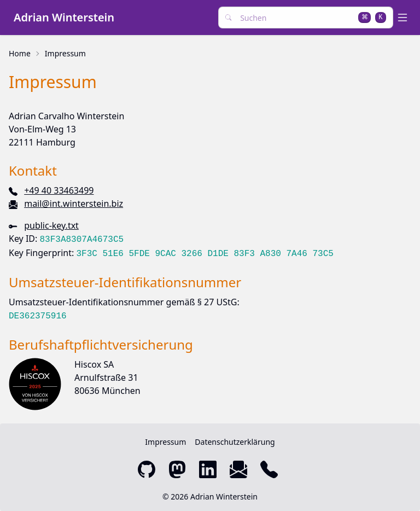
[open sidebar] (405, 18)
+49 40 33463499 (59, 190)
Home (20, 53)
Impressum (65, 53)
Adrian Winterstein (64, 17)
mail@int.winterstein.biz (74, 204)
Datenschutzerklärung (235, 442)
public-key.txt (51, 225)
